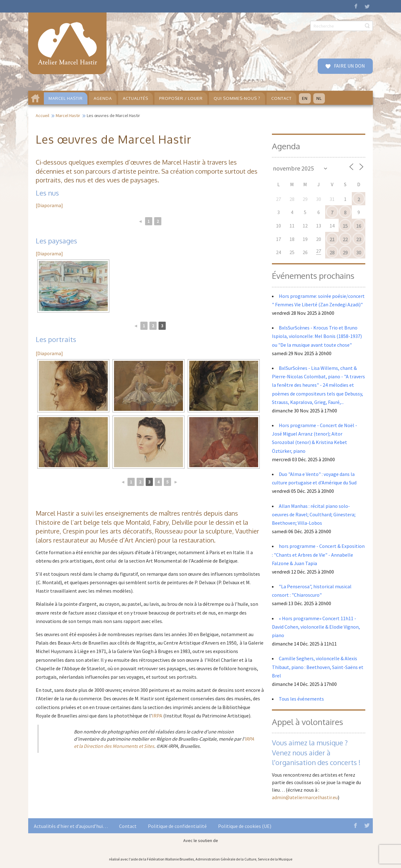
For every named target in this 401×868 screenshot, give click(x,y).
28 (332, 253)
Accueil (42, 115)
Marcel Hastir (68, 115)
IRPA (157, 716)
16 (359, 226)
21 (332, 239)
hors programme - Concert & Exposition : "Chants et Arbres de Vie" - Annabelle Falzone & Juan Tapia (318, 554)
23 (359, 239)
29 (345, 253)
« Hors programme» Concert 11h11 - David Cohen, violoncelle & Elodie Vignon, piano (316, 627)
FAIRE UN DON (349, 66)
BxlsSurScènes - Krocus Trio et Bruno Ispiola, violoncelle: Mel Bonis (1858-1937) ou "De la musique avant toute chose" (317, 336)
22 (345, 239)
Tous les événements (301, 699)
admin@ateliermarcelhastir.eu (305, 797)
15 (345, 226)
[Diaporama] (49, 205)
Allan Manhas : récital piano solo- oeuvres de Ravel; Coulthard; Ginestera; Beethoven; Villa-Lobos (314, 514)
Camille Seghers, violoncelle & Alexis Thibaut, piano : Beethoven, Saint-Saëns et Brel (318, 667)
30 (359, 253)
